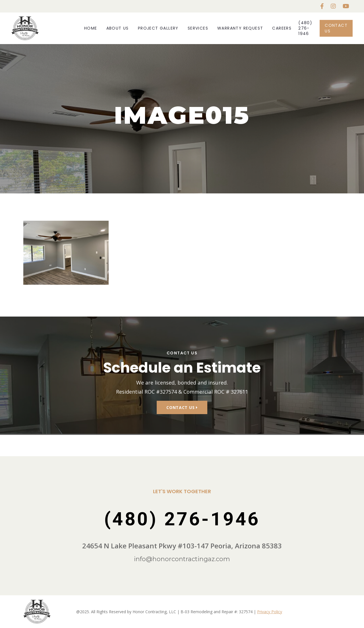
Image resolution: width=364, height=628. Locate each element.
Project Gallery (158, 28)
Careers (282, 28)
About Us (118, 28)
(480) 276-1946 (305, 28)
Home (91, 28)
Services (198, 28)
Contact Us (336, 28)
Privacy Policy (270, 612)
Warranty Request (240, 28)
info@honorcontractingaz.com (182, 559)
